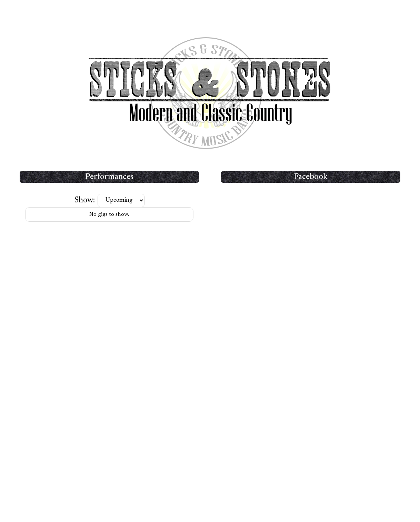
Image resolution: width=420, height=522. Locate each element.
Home (163, 12)
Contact (255, 12)
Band (184, 12)
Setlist (206, 12)
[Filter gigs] (121, 201)
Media (229, 12)
